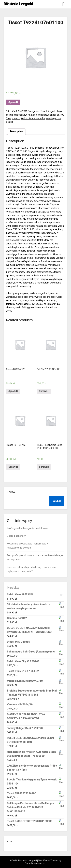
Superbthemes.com (36, 863)
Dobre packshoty (16, 536)
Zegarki (52, 111)
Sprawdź (13, 102)
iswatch (16, 118)
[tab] (17, 132)
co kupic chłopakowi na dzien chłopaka (27, 115)
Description (17, 132)
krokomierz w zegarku (33, 118)
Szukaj (12, 492)
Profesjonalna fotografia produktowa (27, 528)
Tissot (44, 111)
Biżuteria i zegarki (18, 4)
